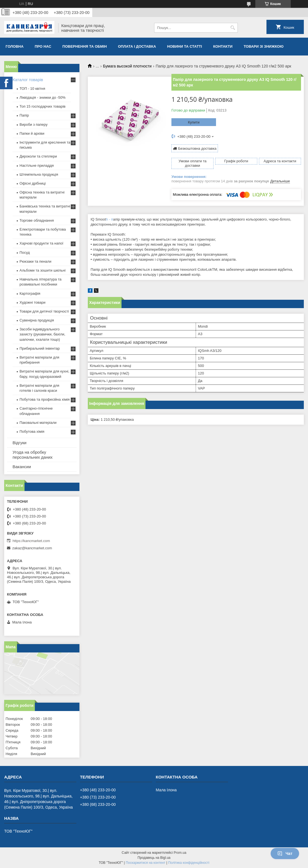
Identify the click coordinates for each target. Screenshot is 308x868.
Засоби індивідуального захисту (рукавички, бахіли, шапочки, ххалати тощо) (42, 334)
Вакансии (22, 467)
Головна (14, 46)
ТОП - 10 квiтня (32, 89)
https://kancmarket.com (31, 541)
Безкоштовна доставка (197, 148)
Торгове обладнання (37, 220)
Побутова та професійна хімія (45, 399)
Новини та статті (185, 46)
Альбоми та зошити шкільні (43, 270)
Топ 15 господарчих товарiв (43, 106)
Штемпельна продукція (39, 174)
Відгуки (20, 443)
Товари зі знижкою (264, 46)
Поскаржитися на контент (145, 863)
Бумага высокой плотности (127, 66)
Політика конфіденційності (189, 863)
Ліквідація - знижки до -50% (43, 97)
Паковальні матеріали (38, 423)
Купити (194, 122)
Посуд (25, 252)
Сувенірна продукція (37, 320)
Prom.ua (180, 853)
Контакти (223, 46)
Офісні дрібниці (33, 183)
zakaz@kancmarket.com (32, 548)
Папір (24, 115)
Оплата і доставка (137, 46)
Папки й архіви (32, 133)
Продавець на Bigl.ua (154, 858)
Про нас (43, 46)
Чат (285, 854)
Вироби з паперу (33, 124)
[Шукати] (233, 28)
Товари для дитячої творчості (44, 311)
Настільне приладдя (37, 165)
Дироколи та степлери (38, 156)
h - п (110, 219)
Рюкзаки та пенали (35, 261)
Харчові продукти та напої (41, 243)
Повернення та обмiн (85, 46)
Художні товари (32, 302)
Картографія (30, 293)
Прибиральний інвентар (40, 348)
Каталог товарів (28, 80)
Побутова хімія (32, 431)
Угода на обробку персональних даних (33, 455)
